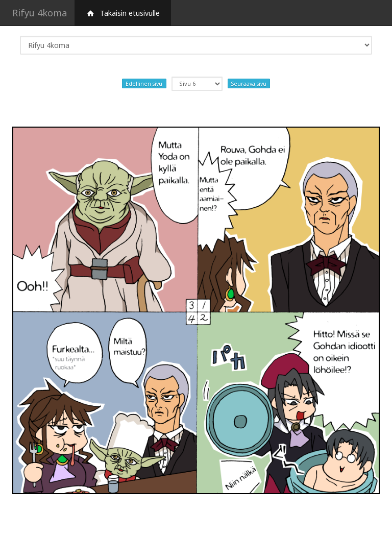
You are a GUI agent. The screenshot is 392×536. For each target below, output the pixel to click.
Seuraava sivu (249, 83)
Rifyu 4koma (40, 13)
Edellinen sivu (144, 83)
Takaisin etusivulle (123, 13)
